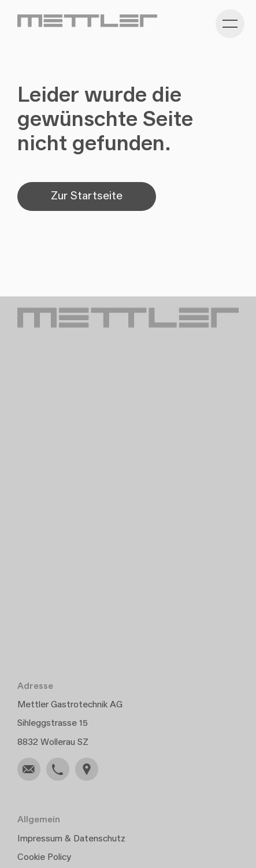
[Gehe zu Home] (88, 21)
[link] (29, 769)
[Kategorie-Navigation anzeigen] (230, 24)
